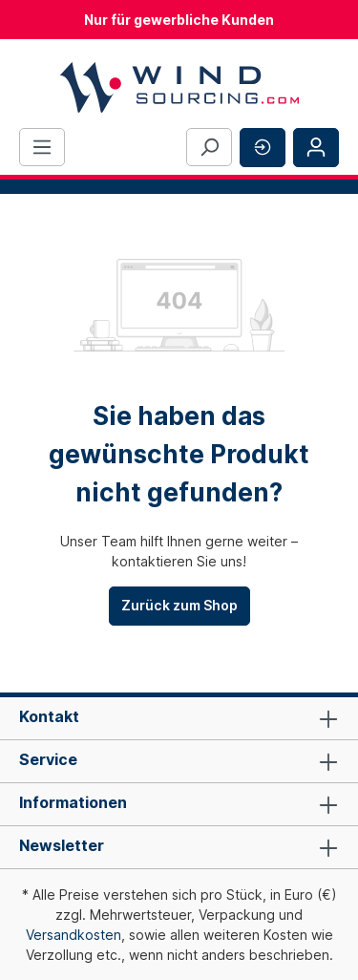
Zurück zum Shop (179, 605)
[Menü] (42, 147)
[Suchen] (209, 147)
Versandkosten (74, 935)
